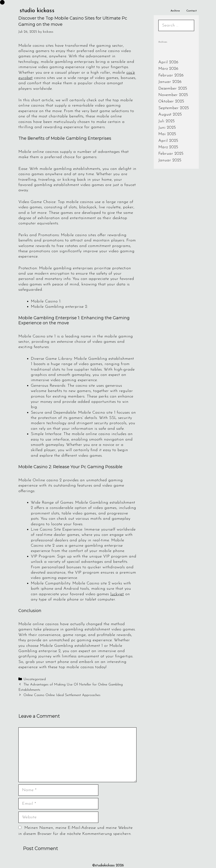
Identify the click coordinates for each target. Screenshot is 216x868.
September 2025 (174, 108)
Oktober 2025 (171, 101)
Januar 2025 (170, 160)
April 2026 (168, 62)
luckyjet (117, 594)
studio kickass (37, 11)
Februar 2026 (171, 75)
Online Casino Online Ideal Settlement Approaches (62, 695)
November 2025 (173, 95)
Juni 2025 (167, 128)
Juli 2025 (166, 121)
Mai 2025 (167, 134)
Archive (175, 11)
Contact (192, 11)
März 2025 (168, 147)
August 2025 (170, 115)
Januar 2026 (170, 82)
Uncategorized (35, 679)
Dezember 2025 (173, 89)
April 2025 (168, 141)
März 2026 (168, 69)
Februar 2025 (171, 154)
